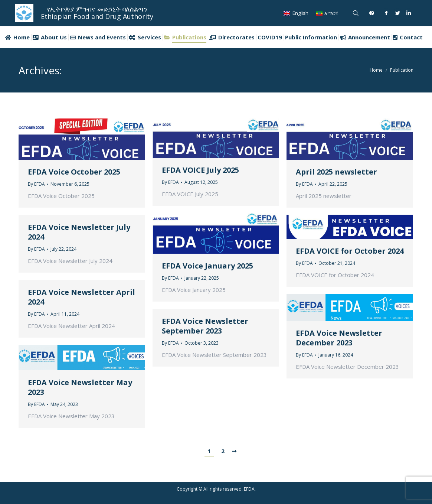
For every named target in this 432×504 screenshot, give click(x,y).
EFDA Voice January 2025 (207, 266)
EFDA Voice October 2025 (74, 172)
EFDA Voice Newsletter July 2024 (79, 232)
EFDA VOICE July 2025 (200, 170)
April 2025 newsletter (336, 172)
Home (376, 70)
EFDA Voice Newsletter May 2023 (80, 387)
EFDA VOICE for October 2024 (350, 251)
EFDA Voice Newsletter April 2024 (81, 297)
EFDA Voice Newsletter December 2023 (339, 338)
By (36, 184)
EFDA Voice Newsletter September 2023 (205, 326)
